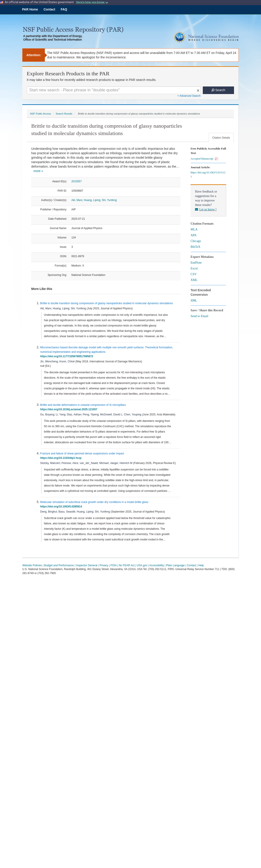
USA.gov (142, 565)
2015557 (77, 181)
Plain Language (175, 565)
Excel (194, 268)
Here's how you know (92, 2)
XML (194, 280)
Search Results (64, 114)
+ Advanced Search (189, 96)
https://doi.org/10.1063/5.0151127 (208, 175)
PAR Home (30, 9)
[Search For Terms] (114, 90)
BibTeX (195, 247)
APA (194, 235)
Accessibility (156, 565)
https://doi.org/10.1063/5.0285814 (62, 507)
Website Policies (32, 565)
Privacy (104, 565)
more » (38, 171)
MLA (194, 229)
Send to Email (199, 316)
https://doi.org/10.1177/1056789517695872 (67, 356)
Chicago (196, 241)
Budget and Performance (59, 565)
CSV (194, 274)
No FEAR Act (127, 565)
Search (218, 90)
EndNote (196, 263)
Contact (49, 9)
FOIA (113, 565)
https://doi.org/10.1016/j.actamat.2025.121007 (69, 409)
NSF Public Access (40, 114)
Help (201, 565)
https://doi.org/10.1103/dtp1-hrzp (62, 458)
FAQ (64, 9)
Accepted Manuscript (204, 159)
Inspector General (87, 565)
